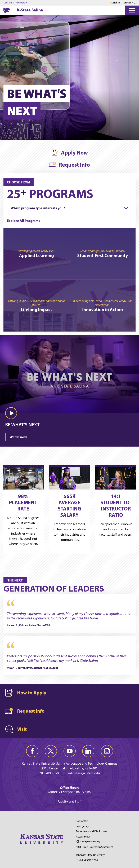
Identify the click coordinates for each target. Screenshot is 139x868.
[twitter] (51, 751)
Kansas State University (15, 3)
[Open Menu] (132, 10)
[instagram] (107, 751)
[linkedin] (88, 751)
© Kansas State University (90, 855)
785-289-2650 (49, 773)
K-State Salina (30, 10)
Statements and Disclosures (92, 831)
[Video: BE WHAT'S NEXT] (69, 370)
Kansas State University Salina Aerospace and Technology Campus (69, 763)
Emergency (82, 826)
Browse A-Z (130, 3)
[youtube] (70, 751)
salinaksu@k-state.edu (84, 773)
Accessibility (83, 837)
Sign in (116, 3)
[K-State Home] (7, 10)
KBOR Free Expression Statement (95, 847)
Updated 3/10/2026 (87, 860)
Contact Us (82, 821)
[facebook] (32, 751)
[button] (11, 413)
